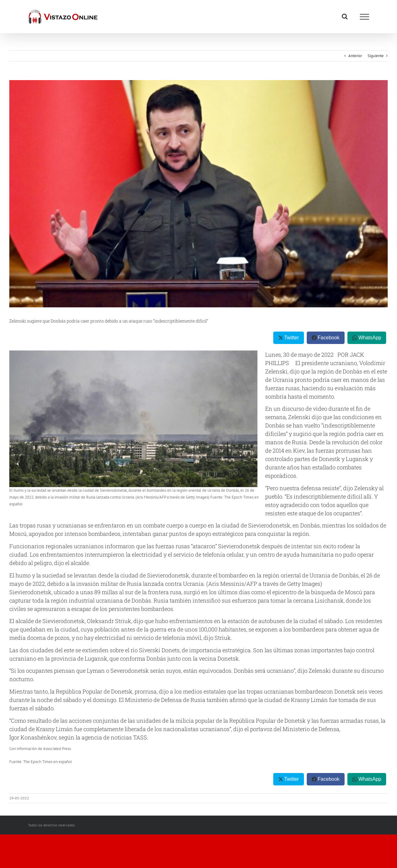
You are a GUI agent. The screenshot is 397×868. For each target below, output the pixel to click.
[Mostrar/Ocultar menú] (364, 17)
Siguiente (376, 56)
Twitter (291, 338)
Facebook (328, 338)
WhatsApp (370, 338)
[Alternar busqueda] (345, 16)
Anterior (355, 56)
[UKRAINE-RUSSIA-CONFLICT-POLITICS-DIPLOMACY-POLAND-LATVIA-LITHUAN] (198, 194)
